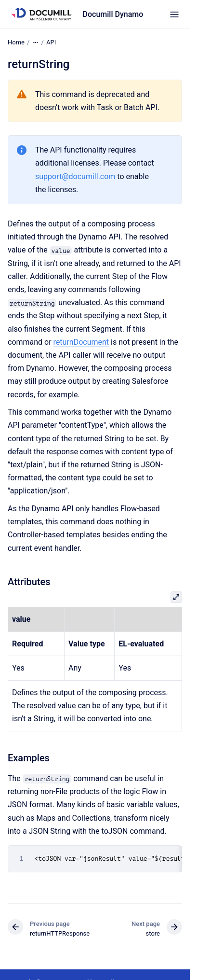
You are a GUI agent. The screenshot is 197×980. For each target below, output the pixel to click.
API (51, 42)
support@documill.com (75, 176)
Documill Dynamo (113, 14)
